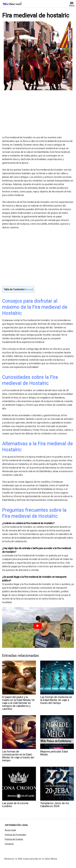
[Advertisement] (38, 113)
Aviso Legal (10, 830)
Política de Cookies (14, 839)
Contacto (9, 844)
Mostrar (29, 290)
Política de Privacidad (15, 835)
